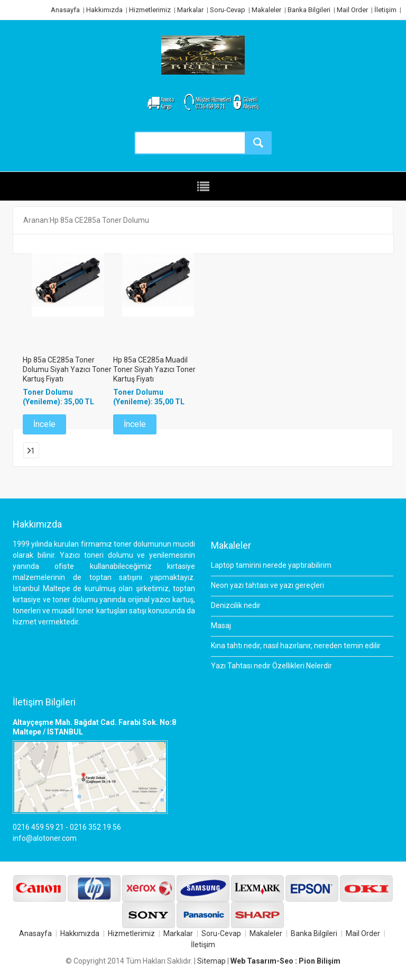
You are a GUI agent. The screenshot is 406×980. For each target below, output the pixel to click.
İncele (44, 424)
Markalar (190, 10)
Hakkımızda (104, 10)
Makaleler (266, 10)
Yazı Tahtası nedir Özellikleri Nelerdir (271, 666)
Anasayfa (65, 10)
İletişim (385, 10)
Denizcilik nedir (236, 605)
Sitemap (211, 961)
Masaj (221, 625)
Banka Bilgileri (309, 10)
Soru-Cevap (228, 10)
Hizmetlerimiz (150, 10)
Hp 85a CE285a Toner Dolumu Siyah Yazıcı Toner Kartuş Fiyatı (67, 369)
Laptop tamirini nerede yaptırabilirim (271, 565)
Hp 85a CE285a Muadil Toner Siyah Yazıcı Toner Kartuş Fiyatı (154, 369)
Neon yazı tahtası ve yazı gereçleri (267, 585)
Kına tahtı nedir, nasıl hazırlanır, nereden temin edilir (296, 646)
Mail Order (352, 10)
